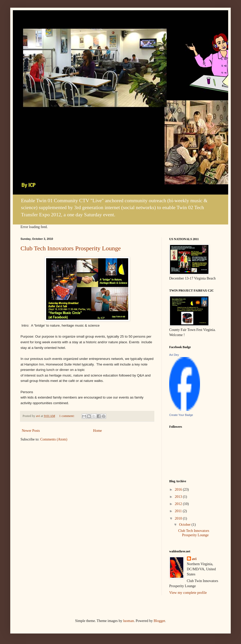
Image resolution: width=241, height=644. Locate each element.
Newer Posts (31, 431)
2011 (179, 511)
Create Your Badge (181, 415)
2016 (179, 490)
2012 (179, 504)
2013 (179, 497)
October (185, 525)
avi (194, 559)
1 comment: (67, 416)
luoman (128, 621)
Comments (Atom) (54, 439)
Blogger (159, 621)
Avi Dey (174, 355)
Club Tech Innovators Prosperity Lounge (71, 248)
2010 (179, 518)
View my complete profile (188, 593)
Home (97, 431)
